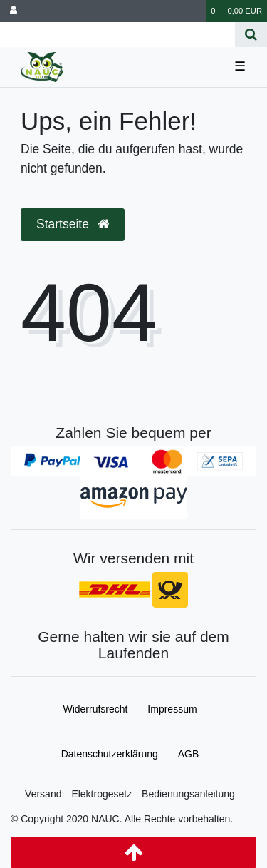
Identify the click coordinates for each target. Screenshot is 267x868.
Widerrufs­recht (95, 709)
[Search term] (117, 35)
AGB (189, 754)
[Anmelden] (14, 11)
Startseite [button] (73, 224)
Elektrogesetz (101, 794)
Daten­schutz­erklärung (110, 754)
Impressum (172, 709)
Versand (43, 794)
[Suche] (251, 35)
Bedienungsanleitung (188, 794)
